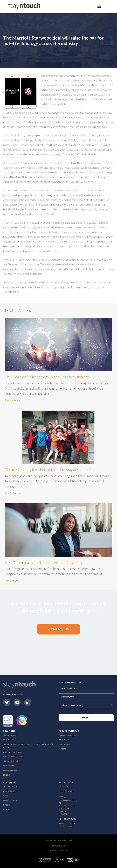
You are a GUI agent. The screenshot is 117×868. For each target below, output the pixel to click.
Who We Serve (65, 740)
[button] (59, 629)
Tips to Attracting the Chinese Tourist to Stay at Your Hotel (49, 470)
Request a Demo (65, 791)
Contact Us (63, 787)
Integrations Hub (11, 770)
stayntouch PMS (10, 740)
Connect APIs (9, 766)
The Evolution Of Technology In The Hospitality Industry (48, 377)
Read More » (13, 400)
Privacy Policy (59, 846)
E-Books (7, 805)
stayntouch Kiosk (11, 761)
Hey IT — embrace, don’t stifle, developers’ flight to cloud (47, 562)
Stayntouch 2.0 (10, 735)
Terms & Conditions (58, 851)
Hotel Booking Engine (13, 752)
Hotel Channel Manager (14, 757)
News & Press (64, 744)
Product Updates (11, 800)
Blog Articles (9, 791)
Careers (62, 749)
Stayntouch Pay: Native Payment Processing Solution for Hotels (28, 746)
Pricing (7, 775)
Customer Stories (11, 787)
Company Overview (67, 735)
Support (7, 796)
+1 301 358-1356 (65, 814)
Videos (6, 809)
